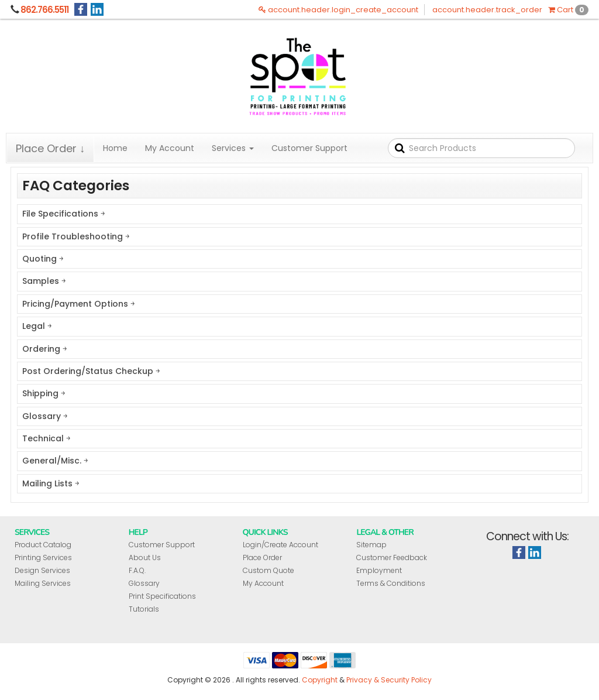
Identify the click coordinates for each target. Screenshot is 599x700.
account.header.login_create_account (338, 10)
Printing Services (43, 557)
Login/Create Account (280, 545)
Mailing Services (43, 583)
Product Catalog (43, 545)
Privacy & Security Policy (389, 680)
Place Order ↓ (50, 148)
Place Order (262, 557)
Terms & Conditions (391, 583)
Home (115, 148)
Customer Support (309, 148)
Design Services (42, 570)
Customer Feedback (392, 557)
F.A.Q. (137, 570)
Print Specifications (162, 596)
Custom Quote (268, 570)
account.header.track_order (487, 10)
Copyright (320, 680)
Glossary (144, 583)
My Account (170, 148)
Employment (379, 570)
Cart (568, 10)
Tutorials (144, 609)
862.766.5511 (44, 10)
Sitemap (371, 545)
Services (233, 148)
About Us (145, 557)
